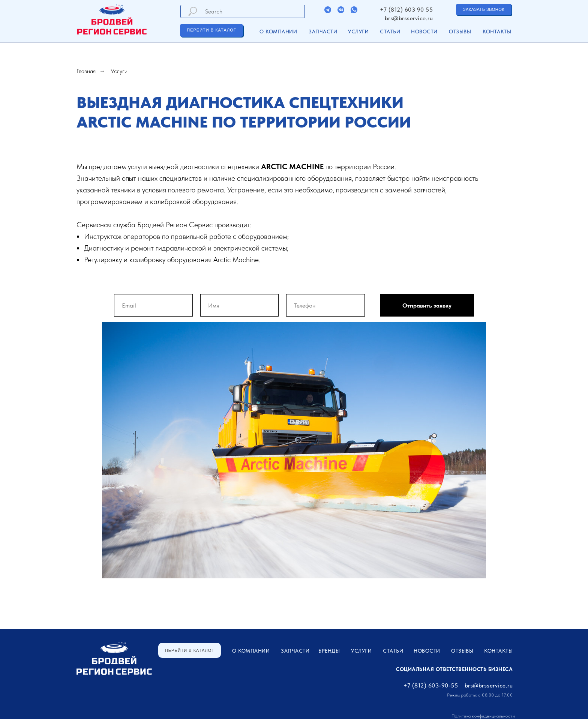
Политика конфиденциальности (483, 716)
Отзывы (460, 32)
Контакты (497, 32)
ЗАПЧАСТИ (323, 32)
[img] (328, 10)
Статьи (390, 32)
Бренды (329, 651)
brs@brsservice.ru (409, 18)
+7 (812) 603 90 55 (406, 10)
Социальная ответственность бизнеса (454, 669)
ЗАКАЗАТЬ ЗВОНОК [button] (484, 9)
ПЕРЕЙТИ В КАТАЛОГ (211, 30)
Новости (424, 32)
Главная (86, 71)
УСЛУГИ (358, 32)
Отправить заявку (427, 305)
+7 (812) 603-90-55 (431, 685)
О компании (278, 32)
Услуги (119, 71)
